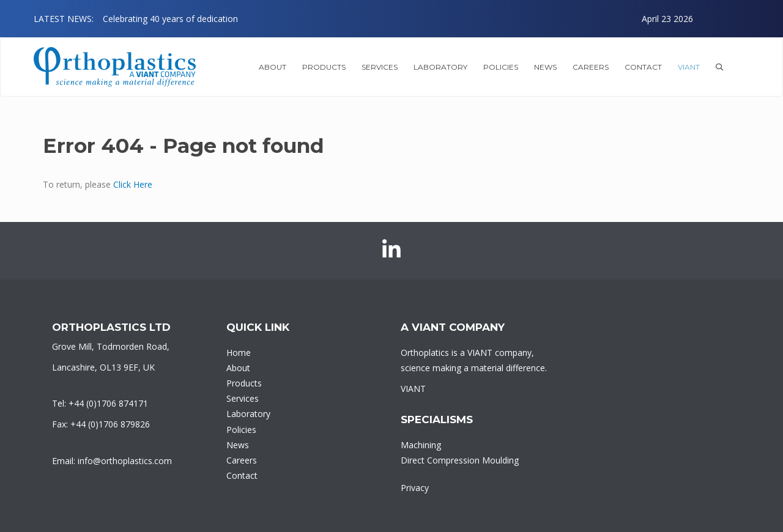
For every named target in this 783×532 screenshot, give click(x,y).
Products (244, 383)
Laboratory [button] (440, 67)
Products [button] (324, 67)
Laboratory (248, 414)
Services (243, 398)
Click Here (133, 184)
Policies (501, 67)
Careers (591, 67)
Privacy (415, 488)
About (238, 368)
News (545, 67)
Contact (643, 67)
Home (239, 353)
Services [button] (380, 67)
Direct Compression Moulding (460, 460)
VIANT (689, 67)
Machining (421, 445)
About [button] (273, 67)
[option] (398, 19)
